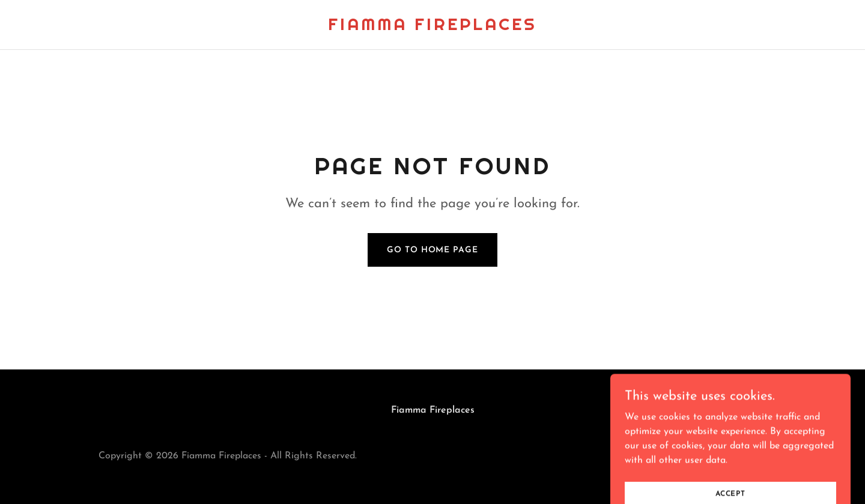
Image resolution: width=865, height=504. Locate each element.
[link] (432, 28)
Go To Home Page (432, 250)
